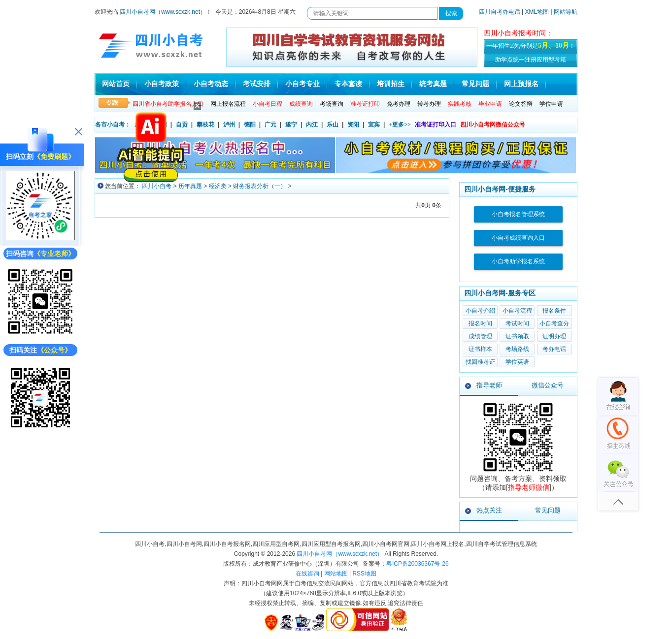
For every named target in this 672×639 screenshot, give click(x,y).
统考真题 (433, 84)
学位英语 (517, 362)
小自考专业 (302, 84)
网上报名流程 (228, 104)
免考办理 (399, 104)
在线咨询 (307, 574)
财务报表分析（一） (260, 186)
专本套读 (348, 84)
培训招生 (391, 84)
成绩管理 (480, 336)
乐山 (333, 125)
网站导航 (566, 12)
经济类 (218, 186)
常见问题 (475, 84)
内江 (312, 125)
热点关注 (489, 510)
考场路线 (517, 349)
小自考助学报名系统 (518, 261)
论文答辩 (521, 104)
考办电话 (554, 349)
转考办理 (429, 104)
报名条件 (554, 311)
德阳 (250, 125)
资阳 (353, 125)
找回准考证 (480, 362)
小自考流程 (517, 311)
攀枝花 (205, 125)
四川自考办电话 (500, 12)
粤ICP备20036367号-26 (418, 564)
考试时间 (517, 323)
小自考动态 (211, 84)
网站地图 (336, 574)
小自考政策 (162, 84)
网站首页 (116, 84)
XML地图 (537, 12)
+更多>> (400, 125)
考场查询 (332, 104)
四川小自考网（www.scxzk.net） (163, 12)
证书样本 (480, 349)
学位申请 (551, 104)
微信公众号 (548, 385)
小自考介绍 (480, 311)
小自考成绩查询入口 (518, 238)
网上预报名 (521, 84)
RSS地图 (364, 574)
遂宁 (291, 125)
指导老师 (489, 385)
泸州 (229, 125)
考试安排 (257, 84)
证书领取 (517, 336)
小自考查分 (554, 323)
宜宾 (374, 125)
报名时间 (480, 323)
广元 (270, 125)
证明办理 (554, 336)
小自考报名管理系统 (518, 214)
